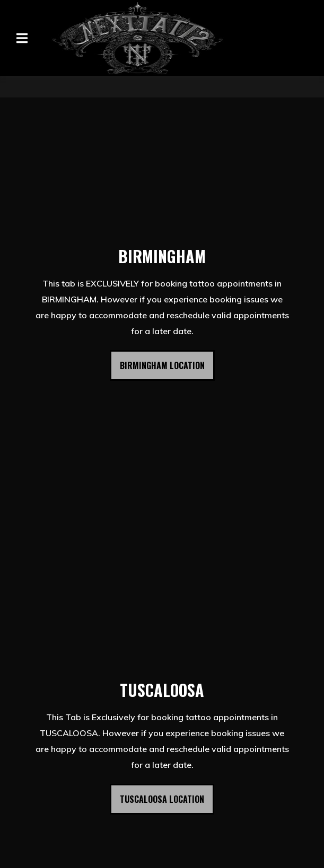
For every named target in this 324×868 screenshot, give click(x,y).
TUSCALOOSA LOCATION (162, 799)
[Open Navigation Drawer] (22, 38)
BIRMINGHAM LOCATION (162, 365)
